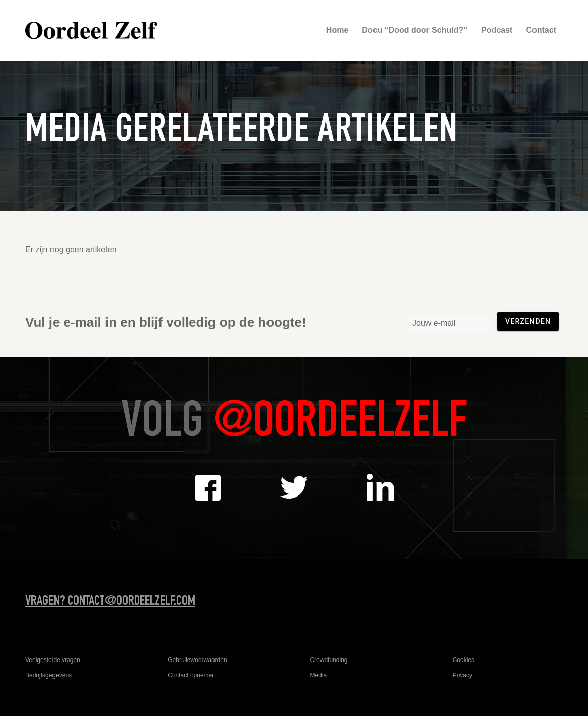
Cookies (464, 660)
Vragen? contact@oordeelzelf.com (110, 602)
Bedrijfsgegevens (48, 675)
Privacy (463, 675)
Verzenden (528, 321)
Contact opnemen (192, 675)
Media (318, 675)
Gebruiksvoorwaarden (197, 660)
